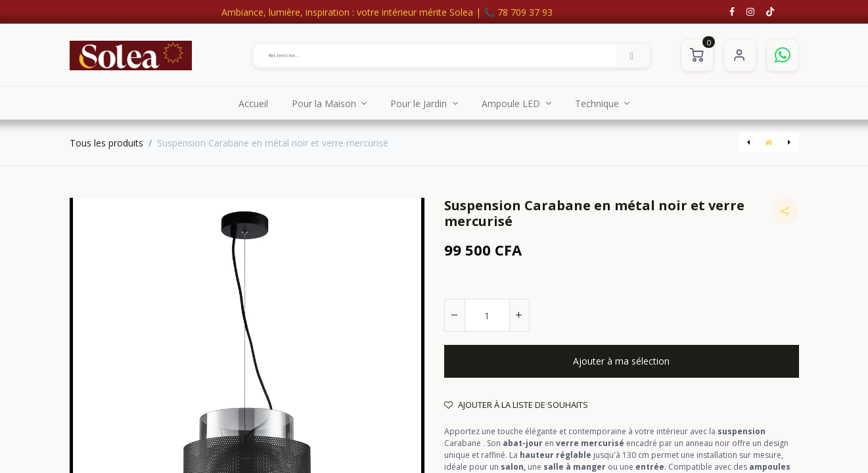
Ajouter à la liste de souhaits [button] (516, 405)
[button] (622, 361)
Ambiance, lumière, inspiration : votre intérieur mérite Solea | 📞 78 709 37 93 (387, 12)
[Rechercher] (632, 55)
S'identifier (740, 55)
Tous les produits (106, 143)
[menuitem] (253, 103)
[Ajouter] (519, 315)
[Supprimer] (455, 315)
